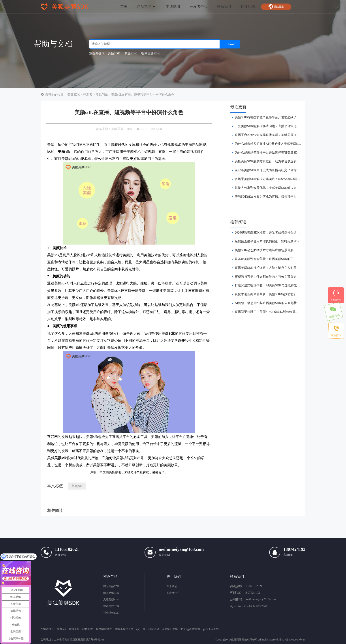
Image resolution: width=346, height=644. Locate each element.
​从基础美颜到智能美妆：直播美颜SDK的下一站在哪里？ (273, 259)
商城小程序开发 (124, 629)
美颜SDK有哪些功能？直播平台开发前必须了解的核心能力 (275, 117)
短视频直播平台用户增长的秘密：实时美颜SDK (267, 241)
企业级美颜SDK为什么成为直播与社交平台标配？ (269, 170)
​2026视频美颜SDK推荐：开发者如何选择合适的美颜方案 (273, 233)
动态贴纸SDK (111, 593)
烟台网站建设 (104, 629)
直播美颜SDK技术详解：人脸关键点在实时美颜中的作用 (273, 268)
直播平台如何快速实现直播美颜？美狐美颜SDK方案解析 (273, 135)
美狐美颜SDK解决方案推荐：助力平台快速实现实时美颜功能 (276, 161)
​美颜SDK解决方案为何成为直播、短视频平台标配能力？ (273, 197)
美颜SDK (73, 95)
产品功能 (146, 6)
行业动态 (248, 6)
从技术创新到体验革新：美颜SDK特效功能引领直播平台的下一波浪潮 (283, 294)
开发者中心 (199, 6)
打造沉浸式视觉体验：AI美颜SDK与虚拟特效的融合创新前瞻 (277, 285)
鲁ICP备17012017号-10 (292, 640)
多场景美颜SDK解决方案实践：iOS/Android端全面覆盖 (272, 179)
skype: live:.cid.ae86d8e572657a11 (249, 606)
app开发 (141, 629)
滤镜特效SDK (111, 606)
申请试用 (173, 6)
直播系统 (74, 629)
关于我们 (172, 586)
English (276, 6)
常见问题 (102, 95)
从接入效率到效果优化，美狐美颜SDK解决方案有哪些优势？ (276, 188)
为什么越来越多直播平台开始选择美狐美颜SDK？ (269, 153)
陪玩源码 (154, 629)
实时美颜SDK (111, 586)
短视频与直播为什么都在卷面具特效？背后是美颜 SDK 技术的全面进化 (283, 277)
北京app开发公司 (190, 629)
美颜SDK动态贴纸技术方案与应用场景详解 (264, 250)
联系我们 (224, 6)
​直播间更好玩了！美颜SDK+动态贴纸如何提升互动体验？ (274, 312)
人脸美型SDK (111, 599)
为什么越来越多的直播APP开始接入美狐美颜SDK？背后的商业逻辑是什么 (286, 144)
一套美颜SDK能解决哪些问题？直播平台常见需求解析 (272, 126)
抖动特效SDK (111, 613)
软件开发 (88, 629)
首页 (124, 6)
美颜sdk (77, 486)
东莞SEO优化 (170, 629)
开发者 (88, 95)
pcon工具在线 (211, 629)
